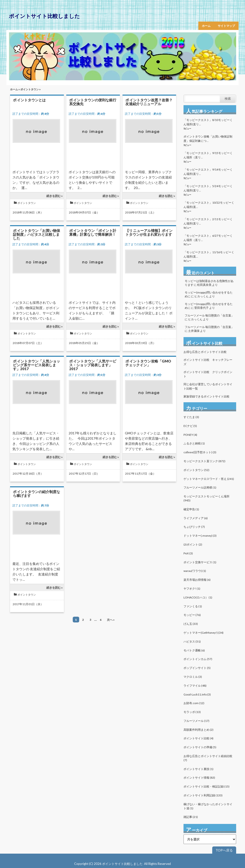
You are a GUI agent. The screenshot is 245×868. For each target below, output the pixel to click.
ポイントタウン (30, 89)
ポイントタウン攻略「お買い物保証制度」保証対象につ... (208, 139)
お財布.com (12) (194, 703)
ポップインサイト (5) (197, 668)
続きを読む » (55, 196)
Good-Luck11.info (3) (197, 694)
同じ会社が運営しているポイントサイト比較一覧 (208, 386)
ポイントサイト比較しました (44, 16)
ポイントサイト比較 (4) (198, 738)
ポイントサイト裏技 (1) (198, 769)
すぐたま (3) (191, 417)
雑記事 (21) (191, 817)
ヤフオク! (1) (192, 589)
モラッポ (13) (192, 712)
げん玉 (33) (191, 624)
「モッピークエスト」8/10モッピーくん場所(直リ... (208, 122)
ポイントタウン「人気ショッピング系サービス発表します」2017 (36, 365)
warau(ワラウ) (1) (195, 571)
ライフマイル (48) (195, 686)
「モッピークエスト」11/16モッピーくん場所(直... (209, 254)
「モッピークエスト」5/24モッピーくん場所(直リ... (208, 188)
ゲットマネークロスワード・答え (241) (209, 479)
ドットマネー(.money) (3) (200, 536)
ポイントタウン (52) (196, 470)
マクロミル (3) (193, 677)
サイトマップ (226, 26)
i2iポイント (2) (193, 544)
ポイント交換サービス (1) (200, 562)
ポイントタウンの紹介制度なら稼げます (36, 494)
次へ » (111, 620)
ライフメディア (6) (196, 518)
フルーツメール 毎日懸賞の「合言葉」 (209, 315)
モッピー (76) (192, 615)
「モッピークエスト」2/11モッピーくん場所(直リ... (208, 221)
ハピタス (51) (192, 641)
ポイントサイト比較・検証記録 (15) (206, 786)
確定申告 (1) (191, 509)
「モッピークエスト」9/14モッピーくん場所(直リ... (208, 172)
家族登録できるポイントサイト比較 (206, 396)
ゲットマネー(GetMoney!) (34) (203, 633)
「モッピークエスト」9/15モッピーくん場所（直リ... (208, 155)
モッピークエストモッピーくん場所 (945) (206, 498)
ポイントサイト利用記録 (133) (203, 795)
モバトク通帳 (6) (194, 650)
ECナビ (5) (190, 426)
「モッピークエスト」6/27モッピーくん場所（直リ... (208, 238)
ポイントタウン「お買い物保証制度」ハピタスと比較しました (36, 234)
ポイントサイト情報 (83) (199, 778)
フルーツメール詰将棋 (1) (200, 487)
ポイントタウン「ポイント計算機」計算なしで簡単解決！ (93, 232)
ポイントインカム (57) (198, 659)
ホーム (206, 26)
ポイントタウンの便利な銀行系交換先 (93, 102)
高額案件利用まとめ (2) (198, 730)
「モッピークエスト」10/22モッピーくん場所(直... (209, 205)
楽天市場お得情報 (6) (197, 580)
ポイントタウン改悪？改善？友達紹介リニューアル (149, 102)
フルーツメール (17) (196, 721)
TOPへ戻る (224, 850)
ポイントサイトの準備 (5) (200, 747)
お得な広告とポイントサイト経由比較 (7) (208, 758)
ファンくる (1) (193, 606)
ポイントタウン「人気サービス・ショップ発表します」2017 (93, 365)
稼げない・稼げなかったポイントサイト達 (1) (208, 806)
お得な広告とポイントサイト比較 (205, 352)
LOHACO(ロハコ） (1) (198, 597)
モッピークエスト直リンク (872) (204, 461)
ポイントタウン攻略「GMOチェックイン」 (148, 363)
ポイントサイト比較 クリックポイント (208, 374)
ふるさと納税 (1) (194, 443)
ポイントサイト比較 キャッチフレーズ (208, 362)
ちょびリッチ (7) (194, 527)
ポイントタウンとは (29, 100)
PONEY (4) (190, 435)
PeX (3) (188, 553)
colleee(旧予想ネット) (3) (200, 452)
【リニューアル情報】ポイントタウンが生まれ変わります (149, 232)
